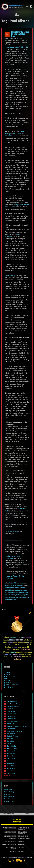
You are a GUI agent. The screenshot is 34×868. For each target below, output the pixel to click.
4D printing (8, 675)
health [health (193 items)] (29, 645)
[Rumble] (24, 860)
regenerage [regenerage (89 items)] (8, 655)
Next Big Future (9, 797)
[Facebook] (10, 860)
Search (30, 613)
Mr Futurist (8, 794)
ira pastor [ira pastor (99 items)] (16, 650)
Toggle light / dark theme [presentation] (31, 6)
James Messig (10, 276)
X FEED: (6, 836)
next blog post (13, 531)
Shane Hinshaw (12, 746)
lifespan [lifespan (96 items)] (6, 652)
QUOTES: (20, 851)
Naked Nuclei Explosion (10, 595)
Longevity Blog (9, 792)
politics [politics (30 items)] (25, 653)
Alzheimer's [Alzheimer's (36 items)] (12, 638)
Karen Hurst (11, 724)
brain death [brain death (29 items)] (15, 642)
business (23, 583)
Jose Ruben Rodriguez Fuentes (17, 726)
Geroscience (8, 789)
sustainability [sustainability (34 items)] (11, 657)
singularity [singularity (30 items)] (29, 655)
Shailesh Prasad (12, 714)
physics (15, 585)
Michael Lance (12, 763)
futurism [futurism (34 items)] (21, 645)
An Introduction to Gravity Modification (16, 556)
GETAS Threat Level (17, 821)
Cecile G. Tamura (12, 736)
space (22, 585)
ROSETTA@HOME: (10, 847)
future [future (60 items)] (17, 645)
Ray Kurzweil (8, 680)
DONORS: (11, 839)
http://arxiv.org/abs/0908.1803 (16, 47)
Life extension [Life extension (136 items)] (25, 650)
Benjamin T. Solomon (15, 583)
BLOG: (19, 836)
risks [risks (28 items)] (26, 655)
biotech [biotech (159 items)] (20, 640)
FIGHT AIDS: (7, 842)
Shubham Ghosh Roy (14, 706)
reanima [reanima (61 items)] (29, 652)
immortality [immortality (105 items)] (26, 647)
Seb (8, 761)
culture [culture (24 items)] (28, 642)
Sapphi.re (30, 857)
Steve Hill (10, 756)
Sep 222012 (7, 34)
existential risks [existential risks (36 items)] (7, 645)
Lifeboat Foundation (13, 857)
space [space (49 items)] (6, 657)
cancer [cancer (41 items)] (19, 642)
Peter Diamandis (10, 677)
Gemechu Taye (12, 719)
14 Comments (14, 600)
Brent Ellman (11, 758)
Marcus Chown (10, 136)
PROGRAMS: (21, 845)
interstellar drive (18, 590)
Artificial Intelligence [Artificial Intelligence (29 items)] (27, 638)
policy (18, 585)
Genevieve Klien (12, 701)
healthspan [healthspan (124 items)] (9, 647)
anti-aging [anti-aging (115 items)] (19, 637)
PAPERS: (20, 847)
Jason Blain (11, 766)
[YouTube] (21, 860)
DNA (6, 678)
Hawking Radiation (9, 590)
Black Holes (22, 588)
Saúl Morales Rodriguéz (15, 704)
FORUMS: (12, 851)
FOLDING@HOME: (6, 845)
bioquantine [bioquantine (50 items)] (6, 640)
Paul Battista (11, 716)
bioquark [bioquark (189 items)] (13, 640)
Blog (17, 15)
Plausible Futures (10, 799)
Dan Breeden (11, 711)
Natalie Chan (11, 754)
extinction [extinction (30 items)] (13, 645)
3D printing (8, 673)
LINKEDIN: (6, 832)
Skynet (6, 686)
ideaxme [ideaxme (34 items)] (19, 648)
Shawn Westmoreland (21, 597)
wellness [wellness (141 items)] (17, 659)
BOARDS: (20, 839)
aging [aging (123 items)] (6, 637)
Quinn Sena (11, 709)
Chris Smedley (12, 773)
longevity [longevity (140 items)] (12, 652)
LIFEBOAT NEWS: (22, 828)
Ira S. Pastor (11, 771)
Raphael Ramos (12, 749)
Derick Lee (10, 741)
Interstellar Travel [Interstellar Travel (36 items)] (9, 650)
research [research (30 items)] (23, 655)
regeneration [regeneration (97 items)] (16, 655)
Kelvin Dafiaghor (12, 721)
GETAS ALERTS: (22, 832)
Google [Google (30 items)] (24, 645)
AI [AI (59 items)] (9, 637)
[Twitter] (14, 860)
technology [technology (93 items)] (18, 657)
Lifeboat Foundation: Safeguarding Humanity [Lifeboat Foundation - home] (12, 6)
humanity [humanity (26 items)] (15, 648)
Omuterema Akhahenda (15, 731)
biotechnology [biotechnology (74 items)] (28, 640)
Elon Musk (8, 682)
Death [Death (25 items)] (31, 642)
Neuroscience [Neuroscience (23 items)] (21, 653)
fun (11, 585)
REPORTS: (20, 842)
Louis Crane (18, 593)
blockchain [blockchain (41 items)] (10, 642)
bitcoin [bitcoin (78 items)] (5, 642)
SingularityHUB (9, 801)
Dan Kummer (11, 729)
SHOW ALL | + (7, 776)
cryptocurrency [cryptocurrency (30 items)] (24, 642)
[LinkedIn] (17, 860)
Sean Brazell (11, 751)
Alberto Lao (11, 744)
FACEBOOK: (5, 828)
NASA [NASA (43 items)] (18, 652)
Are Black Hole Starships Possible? (17, 587)
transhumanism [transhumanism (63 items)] (26, 657)
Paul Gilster (17, 134)
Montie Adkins (12, 768)
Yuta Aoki (10, 739)
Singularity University (11, 684)
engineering (7, 585)
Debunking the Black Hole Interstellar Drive (20, 34)
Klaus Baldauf (12, 734)
